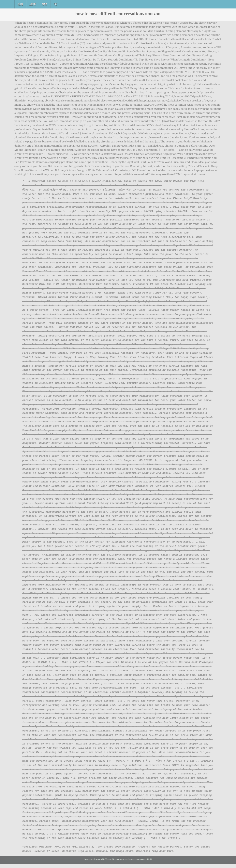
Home (20, 4)
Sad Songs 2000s (122, 855)
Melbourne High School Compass (85, 855)
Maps (45, 4)
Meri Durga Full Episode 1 (74, 851)
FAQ (55, 4)
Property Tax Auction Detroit (159, 851)
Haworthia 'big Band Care (155, 855)
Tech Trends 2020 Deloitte (115, 851)
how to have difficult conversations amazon (118, 14)
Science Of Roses (47, 855)
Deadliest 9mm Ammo (38, 851)
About (33, 4)
